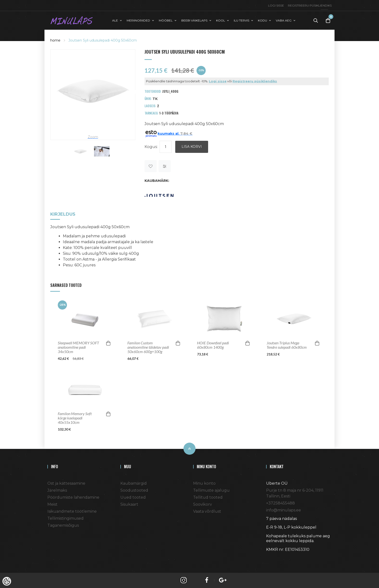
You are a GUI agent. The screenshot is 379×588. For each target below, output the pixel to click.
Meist (52, 504)
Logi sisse (276, 5)
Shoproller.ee (275, 558)
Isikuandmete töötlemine (72, 511)
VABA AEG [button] (284, 20)
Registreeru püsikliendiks (310, 5)
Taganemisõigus (63, 525)
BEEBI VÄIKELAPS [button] (194, 20)
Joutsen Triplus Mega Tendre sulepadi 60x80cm (287, 345)
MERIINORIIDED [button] (138, 20)
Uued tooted (133, 497)
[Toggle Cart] (328, 20)
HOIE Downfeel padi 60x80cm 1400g (213, 345)
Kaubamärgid (134, 483)
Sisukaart (129, 504)
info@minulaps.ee (284, 510)
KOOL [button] (221, 20)
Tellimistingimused (66, 518)
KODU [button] (262, 20)
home (55, 40)
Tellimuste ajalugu (211, 490)
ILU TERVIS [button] (241, 20)
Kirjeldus (63, 214)
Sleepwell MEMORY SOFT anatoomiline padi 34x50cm (78, 347)
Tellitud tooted (208, 497)
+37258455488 (281, 503)
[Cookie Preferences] (7, 581)
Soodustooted (134, 490)
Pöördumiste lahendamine (73, 497)
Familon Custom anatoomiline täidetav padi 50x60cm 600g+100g (148, 347)
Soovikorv (203, 504)
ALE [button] (115, 20)
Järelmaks (57, 490)
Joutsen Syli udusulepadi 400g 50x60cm (103, 40)
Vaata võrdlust (207, 511)
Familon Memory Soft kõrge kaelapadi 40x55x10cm (75, 418)
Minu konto (204, 483)
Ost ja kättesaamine (66, 483)
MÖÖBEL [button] (166, 20)
